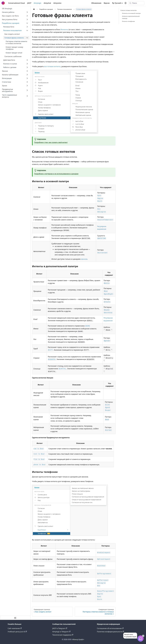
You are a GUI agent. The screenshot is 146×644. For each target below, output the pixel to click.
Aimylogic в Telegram (61, 632)
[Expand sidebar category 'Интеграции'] (27, 78)
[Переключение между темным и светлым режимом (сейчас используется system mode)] (126, 3)
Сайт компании (15, 628)
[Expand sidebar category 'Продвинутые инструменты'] (27, 90)
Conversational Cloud (16, 3)
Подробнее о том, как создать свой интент (51, 142)
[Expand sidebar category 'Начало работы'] (27, 12)
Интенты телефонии (128, 21)
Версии (107, 3)
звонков (84, 259)
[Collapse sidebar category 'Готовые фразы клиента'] (27, 38)
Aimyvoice (57, 3)
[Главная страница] (34, 9)
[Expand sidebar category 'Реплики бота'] (27, 27)
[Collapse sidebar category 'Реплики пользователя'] (27, 30)
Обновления (96, 3)
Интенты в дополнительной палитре (131, 17)
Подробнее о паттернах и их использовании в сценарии (56, 174)
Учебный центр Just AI (17, 632)
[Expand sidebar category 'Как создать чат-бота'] (27, 16)
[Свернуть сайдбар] (15, 618)
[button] (16, 67)
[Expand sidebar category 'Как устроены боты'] (27, 19)
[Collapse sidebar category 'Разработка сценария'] (27, 23)
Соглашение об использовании (110, 628)
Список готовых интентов (128, 10)
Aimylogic (38, 3)
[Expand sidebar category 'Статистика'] (27, 82)
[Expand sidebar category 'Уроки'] (27, 86)
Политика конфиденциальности (110, 632)
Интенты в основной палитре (131, 13)
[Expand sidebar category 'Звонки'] (27, 71)
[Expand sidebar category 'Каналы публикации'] (27, 75)
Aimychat (47, 3)
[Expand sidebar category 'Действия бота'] (27, 60)
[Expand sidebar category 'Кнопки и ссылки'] (27, 64)
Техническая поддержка (63, 635)
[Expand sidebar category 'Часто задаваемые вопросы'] (27, 96)
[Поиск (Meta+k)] (136, 3)
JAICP (29, 3)
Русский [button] (116, 3)
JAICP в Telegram (60, 628)
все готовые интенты (52, 66)
